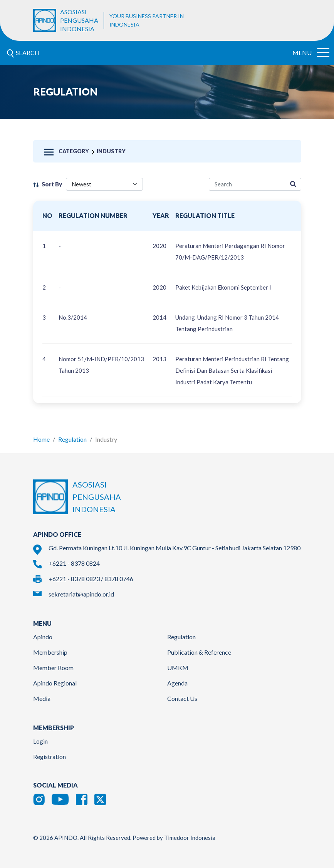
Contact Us (182, 698)
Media (42, 698)
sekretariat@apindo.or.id (81, 594)
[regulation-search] (247, 184)
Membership (50, 652)
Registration (50, 757)
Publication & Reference (199, 652)
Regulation (72, 439)
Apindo (43, 637)
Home (41, 439)
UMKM (178, 668)
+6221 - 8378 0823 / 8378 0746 (91, 579)
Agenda (177, 683)
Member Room (53, 668)
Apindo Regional (55, 683)
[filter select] (104, 184)
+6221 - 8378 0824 (74, 563)
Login (40, 741)
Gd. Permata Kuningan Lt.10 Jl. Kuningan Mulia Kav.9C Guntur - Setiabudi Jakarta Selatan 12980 (175, 548)
